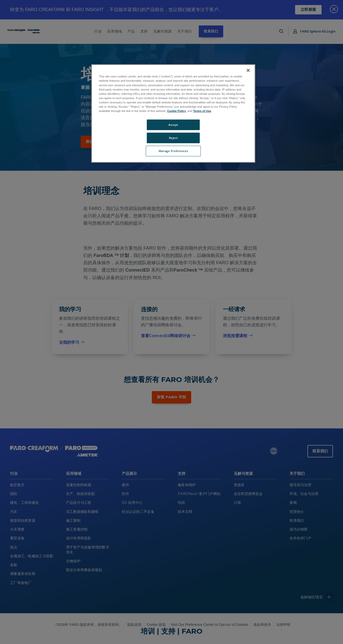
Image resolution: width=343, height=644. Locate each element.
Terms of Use (202, 111)
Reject (173, 138)
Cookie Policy (177, 111)
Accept (173, 125)
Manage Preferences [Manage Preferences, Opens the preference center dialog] (173, 151)
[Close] (248, 70)
